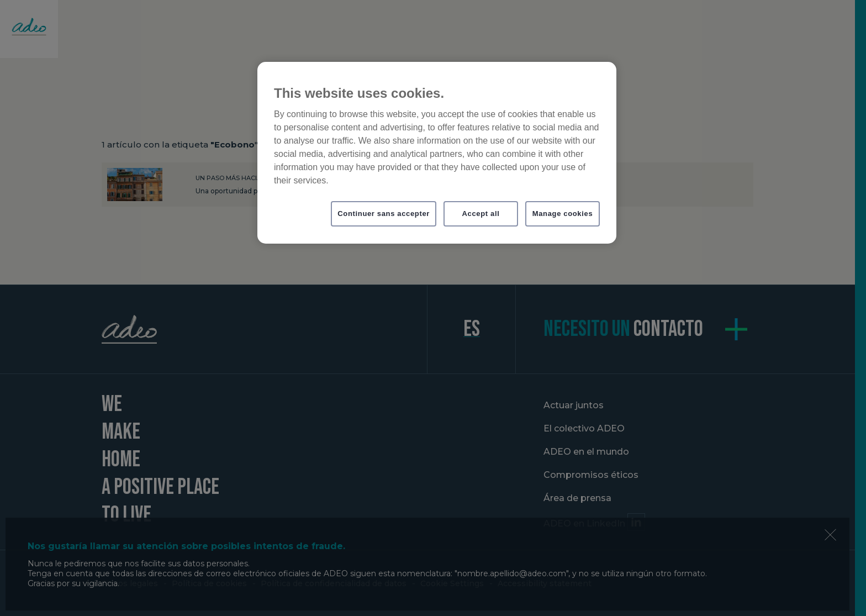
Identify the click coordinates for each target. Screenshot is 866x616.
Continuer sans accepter (384, 214)
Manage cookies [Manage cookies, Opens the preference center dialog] (563, 214)
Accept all (481, 214)
